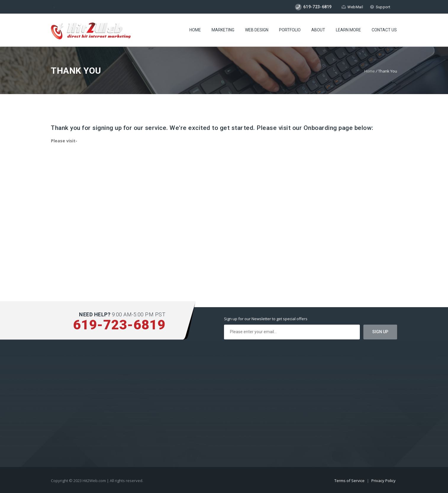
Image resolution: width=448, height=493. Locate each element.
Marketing (223, 30)
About (318, 30)
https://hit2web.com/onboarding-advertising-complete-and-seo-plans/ (118, 152)
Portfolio (290, 30)
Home (195, 30)
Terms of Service (350, 481)
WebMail (352, 7)
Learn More (348, 30)
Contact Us (384, 30)
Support (380, 7)
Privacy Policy (383, 481)
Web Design (257, 30)
